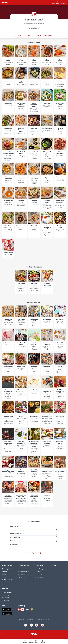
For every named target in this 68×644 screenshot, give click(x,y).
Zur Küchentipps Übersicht (34, 553)
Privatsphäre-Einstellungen (43, 619)
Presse (4, 577)
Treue (52, 569)
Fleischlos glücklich (34, 534)
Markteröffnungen (39, 569)
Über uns (5, 572)
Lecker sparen (34, 544)
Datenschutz (30, 619)
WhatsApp (6, 600)
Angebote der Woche (24, 569)
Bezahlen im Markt (39, 577)
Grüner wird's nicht (34, 537)
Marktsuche (38, 572)
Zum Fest (39, 36)
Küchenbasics (34, 541)
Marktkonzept (38, 574)
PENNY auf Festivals (7, 580)
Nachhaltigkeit (6, 569)
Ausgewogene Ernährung (34, 530)
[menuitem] (25, 641)
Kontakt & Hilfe (7, 592)
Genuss (19, 36)
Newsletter (6, 598)
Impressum (21, 619)
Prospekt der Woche (24, 572)
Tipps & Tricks (22, 577)
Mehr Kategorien (49, 36)
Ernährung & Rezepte (24, 574)
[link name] (7, 609)
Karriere (4, 574)
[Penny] (34, 634)
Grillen (29, 36)
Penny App (6, 595)
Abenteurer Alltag (34, 527)
